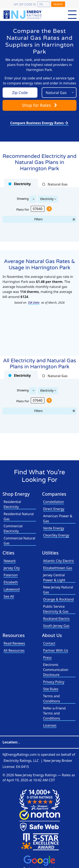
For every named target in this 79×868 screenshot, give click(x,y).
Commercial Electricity (13, 529)
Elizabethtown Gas (58, 568)
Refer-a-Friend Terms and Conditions (54, 713)
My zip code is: (25, 4)
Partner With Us (56, 650)
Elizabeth (11, 582)
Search (58, 4)
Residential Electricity (12, 504)
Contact (49, 643)
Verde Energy (54, 528)
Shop (39, 105)
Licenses (50, 725)
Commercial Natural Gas (19, 541)
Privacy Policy (54, 682)
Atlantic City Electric (59, 561)
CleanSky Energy (56, 535)
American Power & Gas (58, 518)
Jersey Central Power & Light (54, 578)
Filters (39, 219)
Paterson (11, 575)
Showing (23, 198)
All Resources (14, 650)
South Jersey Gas (56, 626)
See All (9, 596)
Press (47, 658)
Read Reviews (14, 643)
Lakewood (12, 589)
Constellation (54, 502)
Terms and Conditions (52, 699)
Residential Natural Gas (19, 516)
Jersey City (12, 568)
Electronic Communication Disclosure (56, 670)
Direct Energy (54, 509)
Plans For (23, 209)
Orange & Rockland (58, 599)
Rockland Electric (57, 619)
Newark (10, 561)
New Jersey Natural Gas (58, 590)
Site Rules (51, 689)
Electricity (47, 199)
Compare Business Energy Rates (39, 123)
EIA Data (34, 302)
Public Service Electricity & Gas (56, 609)
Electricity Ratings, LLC (21, 761)
